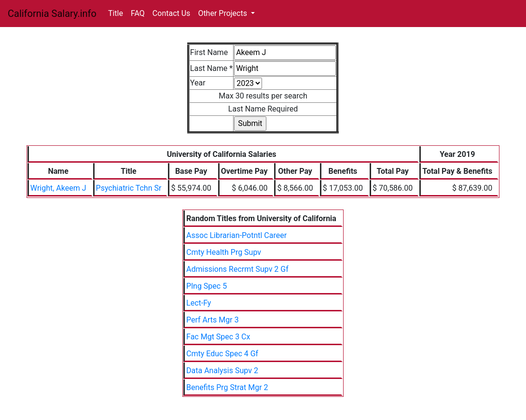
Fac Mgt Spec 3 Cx (218, 337)
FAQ (138, 13)
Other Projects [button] (223, 13)
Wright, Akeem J (58, 188)
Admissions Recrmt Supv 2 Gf (237, 269)
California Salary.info (52, 14)
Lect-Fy (199, 303)
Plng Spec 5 (207, 286)
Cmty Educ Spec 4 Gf (222, 354)
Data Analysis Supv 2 (222, 371)
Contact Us (172, 13)
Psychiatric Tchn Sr (129, 188)
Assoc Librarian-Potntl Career (236, 235)
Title (116, 13)
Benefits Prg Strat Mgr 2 (227, 387)
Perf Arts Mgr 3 (213, 320)
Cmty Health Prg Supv (224, 252)
